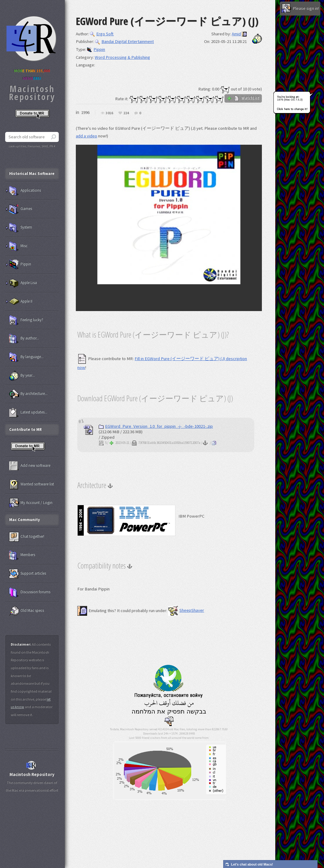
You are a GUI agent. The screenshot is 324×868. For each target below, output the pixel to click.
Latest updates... (28, 413)
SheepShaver (186, 610)
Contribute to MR (25, 429)
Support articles (28, 574)
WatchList (243, 98)
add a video (86, 136)
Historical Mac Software (32, 174)
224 (126, 113)
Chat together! (27, 537)
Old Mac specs (26, 611)
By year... (22, 376)
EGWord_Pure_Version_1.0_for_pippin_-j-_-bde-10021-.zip (156, 426)
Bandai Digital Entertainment (124, 41)
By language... (26, 357)
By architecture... (28, 394)
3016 (109, 113)
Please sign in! (300, 9)
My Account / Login (31, 503)
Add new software (30, 466)
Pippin (96, 49)
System (21, 228)
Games (21, 209)
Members (22, 555)
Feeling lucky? (26, 320)
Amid (236, 34)
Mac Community (25, 520)
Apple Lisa (23, 283)
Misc (18, 246)
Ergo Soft (102, 34)
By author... (24, 338)
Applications (25, 191)
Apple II (21, 302)
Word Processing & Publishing (122, 57)
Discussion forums (30, 592)
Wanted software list (32, 484)
